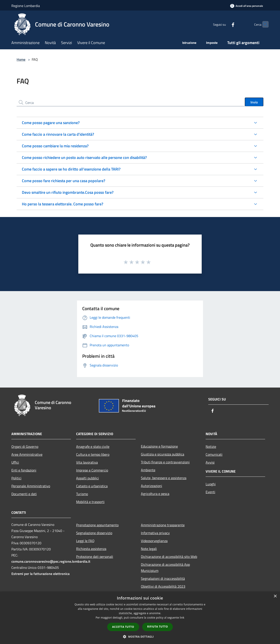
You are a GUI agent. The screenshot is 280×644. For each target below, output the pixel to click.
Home (21, 59)
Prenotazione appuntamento (97, 525)
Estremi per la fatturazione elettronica (40, 574)
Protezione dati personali (95, 557)
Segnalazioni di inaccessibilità (163, 578)
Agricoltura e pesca (155, 494)
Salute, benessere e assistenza (164, 478)
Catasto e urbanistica (92, 486)
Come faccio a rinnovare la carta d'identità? (58, 134)
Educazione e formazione (159, 446)
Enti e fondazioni (24, 470)
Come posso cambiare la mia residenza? (55, 146)
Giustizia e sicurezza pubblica (163, 454)
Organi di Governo (25, 447)
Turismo (82, 494)
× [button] (275, 596)
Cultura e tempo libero (93, 454)
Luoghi (211, 484)
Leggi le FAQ (85, 541)
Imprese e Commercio (92, 470)
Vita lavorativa (87, 462)
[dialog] (140, 618)
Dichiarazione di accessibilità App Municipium (165, 568)
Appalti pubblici (87, 478)
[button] (140, 637)
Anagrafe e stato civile (93, 447)
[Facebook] (224, 24)
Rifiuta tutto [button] (158, 627)
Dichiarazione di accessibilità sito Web (169, 557)
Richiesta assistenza (91, 549)
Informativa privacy (155, 533)
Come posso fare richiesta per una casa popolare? (64, 181)
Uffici (15, 462)
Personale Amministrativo (31, 486)
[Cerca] (263, 24)
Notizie (211, 447)
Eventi (210, 492)
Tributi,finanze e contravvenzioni (165, 462)
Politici (16, 478)
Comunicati (214, 454)
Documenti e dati (24, 494)
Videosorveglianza (154, 541)
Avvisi (210, 462)
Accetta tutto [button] (123, 627)
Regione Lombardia (26, 6)
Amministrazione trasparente (163, 525)
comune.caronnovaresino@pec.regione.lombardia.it (51, 561)
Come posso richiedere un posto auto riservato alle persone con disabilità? (84, 157)
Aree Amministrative (27, 454)
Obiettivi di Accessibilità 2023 (163, 586)
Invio (254, 102)
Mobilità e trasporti (90, 502)
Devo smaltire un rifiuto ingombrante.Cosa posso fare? (68, 192)
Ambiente (148, 470)
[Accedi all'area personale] (247, 6)
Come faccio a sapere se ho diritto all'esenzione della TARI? (71, 169)
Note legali (149, 549)
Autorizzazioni (151, 486)
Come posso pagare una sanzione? (51, 123)
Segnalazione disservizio (94, 533)
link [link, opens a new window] (182, 618)
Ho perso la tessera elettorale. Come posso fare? (63, 204)
